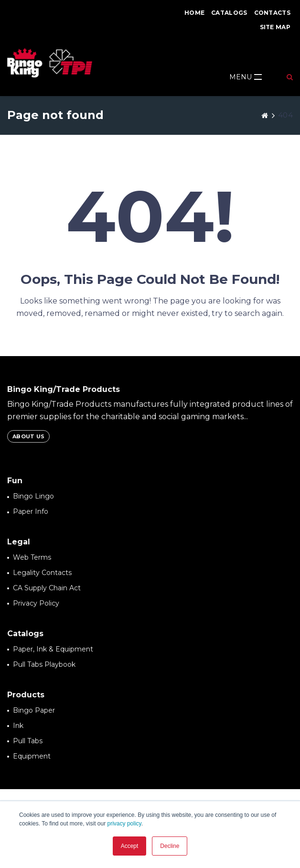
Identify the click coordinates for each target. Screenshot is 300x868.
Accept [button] (130, 846)
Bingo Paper (34, 710)
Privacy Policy (36, 603)
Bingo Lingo (33, 496)
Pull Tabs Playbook (44, 664)
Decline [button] (170, 846)
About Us (28, 436)
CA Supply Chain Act (47, 588)
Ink (18, 726)
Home (194, 13)
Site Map (275, 27)
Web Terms (32, 557)
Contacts (272, 13)
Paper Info (31, 511)
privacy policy (124, 824)
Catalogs (229, 13)
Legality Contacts (42, 573)
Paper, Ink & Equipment (53, 649)
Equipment (32, 756)
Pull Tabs (28, 741)
